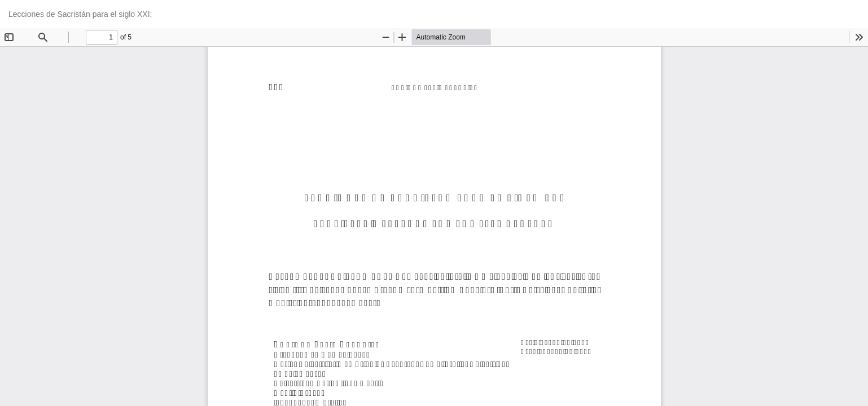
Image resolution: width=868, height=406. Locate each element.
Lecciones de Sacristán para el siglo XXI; (80, 14)
